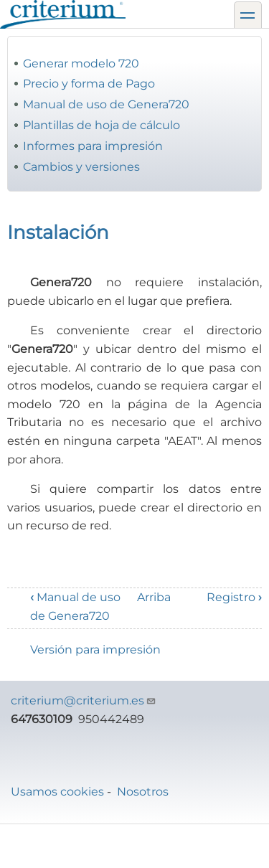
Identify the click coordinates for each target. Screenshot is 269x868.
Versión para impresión (95, 650)
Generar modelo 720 (81, 63)
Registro (234, 597)
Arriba (154, 597)
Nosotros (143, 792)
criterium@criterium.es (84, 700)
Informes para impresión (93, 146)
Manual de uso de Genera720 (106, 104)
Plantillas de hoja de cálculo (102, 125)
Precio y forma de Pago (89, 84)
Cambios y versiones (81, 167)
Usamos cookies (57, 792)
